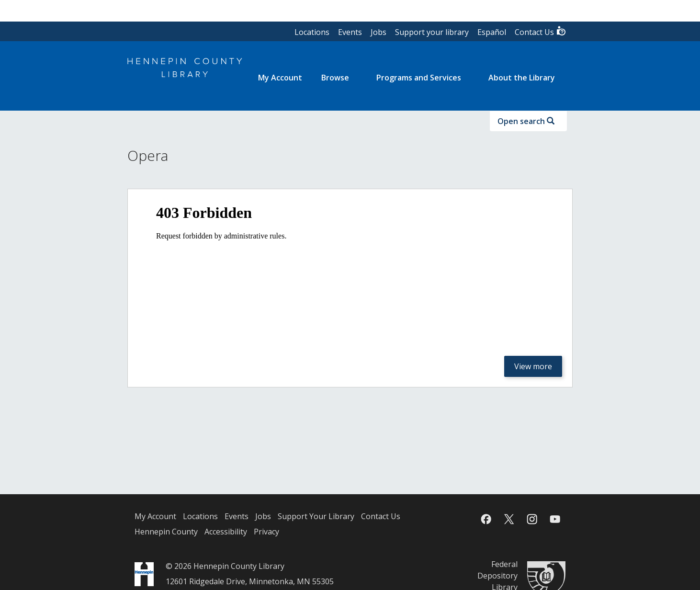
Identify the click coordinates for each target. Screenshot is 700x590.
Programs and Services (419, 78)
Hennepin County (166, 532)
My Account (155, 516)
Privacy (266, 532)
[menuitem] (280, 78)
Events (350, 32)
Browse (335, 78)
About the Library (522, 78)
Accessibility (226, 532)
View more (533, 366)
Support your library (432, 32)
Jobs (378, 32)
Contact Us (541, 31)
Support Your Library (316, 516)
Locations (312, 32)
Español (492, 32)
